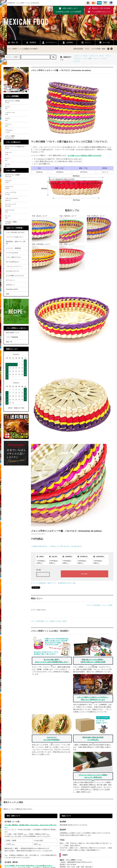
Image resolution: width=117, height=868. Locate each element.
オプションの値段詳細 (38, 583)
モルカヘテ (9, 187)
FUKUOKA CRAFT (12, 289)
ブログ (87, 49)
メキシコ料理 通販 (37, 621)
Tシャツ (8, 217)
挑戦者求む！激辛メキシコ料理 (16, 243)
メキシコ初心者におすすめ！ (16, 232)
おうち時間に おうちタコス (15, 276)
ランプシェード (11, 205)
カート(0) (104, 42)
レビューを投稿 (107, 605)
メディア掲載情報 (12, 337)
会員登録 (68, 42)
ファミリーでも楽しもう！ (15, 237)
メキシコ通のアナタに (13, 257)
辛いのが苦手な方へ (13, 262)
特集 (8, 294)
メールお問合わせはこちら (101, 12)
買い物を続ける (76, 546)
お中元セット (11, 285)
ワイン (8, 159)
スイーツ (96, 59)
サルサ (85, 56)
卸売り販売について (13, 333)
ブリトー (108, 56)
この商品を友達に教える (39, 546)
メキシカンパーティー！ (14, 266)
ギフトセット (11, 280)
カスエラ (104, 59)
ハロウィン (78, 56)
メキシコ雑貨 (49, 621)
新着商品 (31, 42)
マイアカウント (49, 42)
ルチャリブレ (10, 211)
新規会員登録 (78, 49)
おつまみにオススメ (13, 271)
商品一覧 (13, 42)
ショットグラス (11, 193)
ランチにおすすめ (12, 253)
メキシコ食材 (87, 59)
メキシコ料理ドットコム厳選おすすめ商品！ (21, 49)
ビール (8, 165)
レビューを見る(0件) (94, 605)
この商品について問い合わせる (59, 546)
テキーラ (77, 61)
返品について (52, 583)
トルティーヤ (93, 56)
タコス (102, 56)
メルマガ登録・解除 (98, 49)
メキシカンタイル (12, 199)
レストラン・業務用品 (13, 248)
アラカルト (78, 59)
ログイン (86, 42)
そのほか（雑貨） (61, 621)
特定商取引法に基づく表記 (67, 583)
